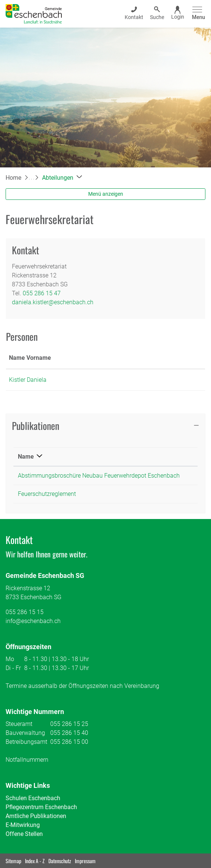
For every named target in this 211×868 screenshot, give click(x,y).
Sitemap (13, 861)
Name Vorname (30, 358)
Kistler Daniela (28, 380)
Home (13, 178)
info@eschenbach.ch (33, 621)
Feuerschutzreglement (47, 494)
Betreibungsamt (26, 742)
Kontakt (122, 358)
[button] (62, 178)
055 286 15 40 (69, 733)
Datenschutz (60, 861)
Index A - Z (35, 861)
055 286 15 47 (42, 293)
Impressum (85, 861)
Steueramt (19, 724)
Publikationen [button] (36, 426)
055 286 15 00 (69, 742)
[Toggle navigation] (197, 14)
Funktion (82, 358)
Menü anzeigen (106, 194)
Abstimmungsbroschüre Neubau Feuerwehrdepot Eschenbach (99, 476)
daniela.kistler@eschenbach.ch (53, 302)
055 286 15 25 (69, 724)
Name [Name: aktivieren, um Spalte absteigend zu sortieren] (26, 457)
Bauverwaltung (25, 733)
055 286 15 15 (25, 612)
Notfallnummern (27, 760)
